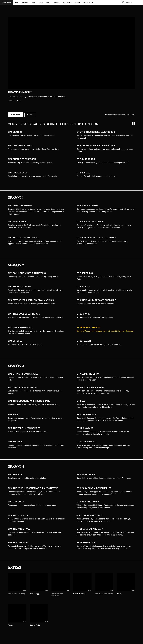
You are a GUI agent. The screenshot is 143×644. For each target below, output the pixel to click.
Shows (17, 3)
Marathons (25, 3)
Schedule (56, 3)
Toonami (34, 3)
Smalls (48, 3)
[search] (140, 3)
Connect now (130, 115)
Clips (30, 115)
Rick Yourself (67, 3)
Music (41, 3)
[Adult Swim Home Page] (7, 3)
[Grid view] (134, 124)
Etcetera (77, 3)
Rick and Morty (88, 3)
